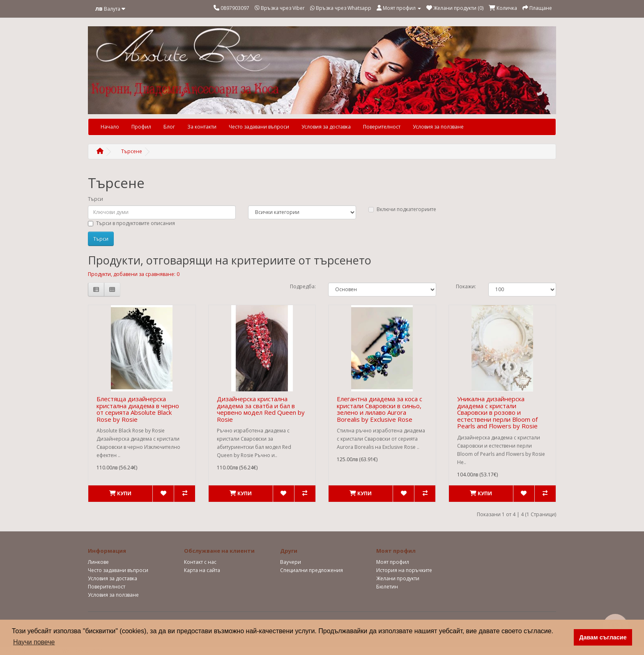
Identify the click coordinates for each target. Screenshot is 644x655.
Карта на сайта (202, 570)
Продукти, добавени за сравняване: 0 (134, 274)
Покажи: (466, 286)
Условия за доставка (326, 127)
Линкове (98, 562)
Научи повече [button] (34, 642)
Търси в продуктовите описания (131, 223)
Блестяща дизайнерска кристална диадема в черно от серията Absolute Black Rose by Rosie (138, 409)
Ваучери (291, 562)
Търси (95, 199)
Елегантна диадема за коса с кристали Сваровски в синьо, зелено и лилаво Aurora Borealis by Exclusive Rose (379, 409)
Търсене (132, 151)
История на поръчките (404, 570)
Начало (110, 127)
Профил (141, 127)
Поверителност (382, 127)
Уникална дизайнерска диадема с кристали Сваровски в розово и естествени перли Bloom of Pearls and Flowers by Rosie (497, 412)
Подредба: (303, 286)
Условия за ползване (438, 127)
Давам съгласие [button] (603, 637)
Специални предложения (312, 570)
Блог (169, 127)
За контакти (202, 127)
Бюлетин (387, 587)
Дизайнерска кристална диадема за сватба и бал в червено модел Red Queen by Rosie (261, 409)
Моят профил (393, 562)
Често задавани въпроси (259, 127)
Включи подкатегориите (402, 209)
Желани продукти (398, 578)
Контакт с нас (200, 562)
